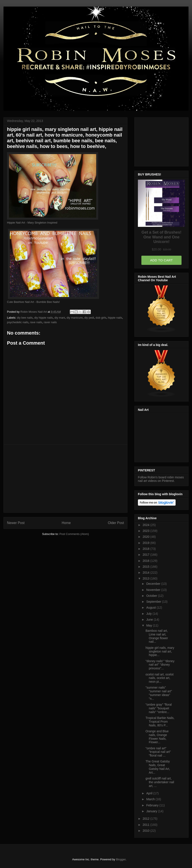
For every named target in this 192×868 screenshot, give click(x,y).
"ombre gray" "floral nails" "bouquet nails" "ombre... (159, 708)
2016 (147, 561)
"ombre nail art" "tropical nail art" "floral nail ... (158, 752)
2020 (147, 537)
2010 (147, 831)
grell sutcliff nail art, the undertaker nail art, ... (160, 782)
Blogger (121, 859)
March (151, 799)
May (149, 625)
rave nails (36, 322)
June (150, 620)
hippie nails (115, 318)
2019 (147, 543)
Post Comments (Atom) (74, 534)
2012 (147, 819)
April (150, 793)
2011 (147, 825)
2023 (147, 531)
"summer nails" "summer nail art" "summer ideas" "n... (159, 693)
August (151, 608)
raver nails (50, 322)
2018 (147, 549)
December (154, 584)
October (152, 596)
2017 (147, 555)
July (149, 614)
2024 (147, 525)
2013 (147, 578)
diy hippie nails (44, 318)
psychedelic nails (18, 322)
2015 (147, 567)
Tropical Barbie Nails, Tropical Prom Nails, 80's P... (160, 722)
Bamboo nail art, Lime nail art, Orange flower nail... (157, 636)
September (154, 602)
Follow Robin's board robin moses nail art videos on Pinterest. (161, 479)
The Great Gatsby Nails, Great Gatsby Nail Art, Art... (158, 767)
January (152, 811)
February (153, 805)
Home (66, 523)
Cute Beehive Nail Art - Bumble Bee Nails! (33, 302)
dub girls (101, 318)
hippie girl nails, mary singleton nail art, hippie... (160, 651)
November (154, 590)
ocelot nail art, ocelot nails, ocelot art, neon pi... (159, 678)
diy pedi (89, 318)
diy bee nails (25, 318)
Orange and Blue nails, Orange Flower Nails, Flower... (157, 737)
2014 (147, 573)
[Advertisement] (65, 479)
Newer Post (16, 523)
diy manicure (75, 318)
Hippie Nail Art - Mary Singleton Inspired (32, 223)
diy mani (60, 318)
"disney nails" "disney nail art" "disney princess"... (160, 665)
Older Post (116, 523)
